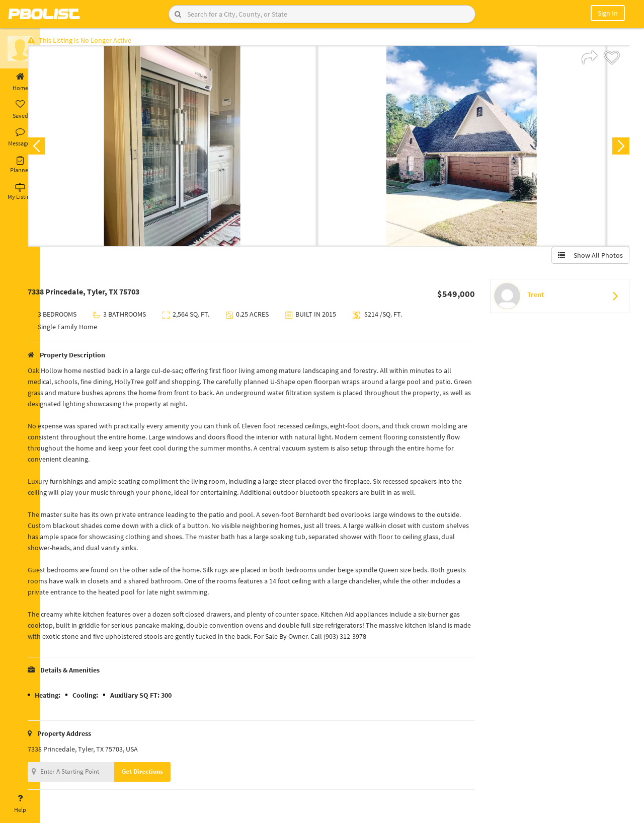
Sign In (608, 13)
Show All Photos (587, 258)
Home (20, 82)
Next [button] (618, 149)
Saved (20, 110)
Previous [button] (56, 149)
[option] (192, 149)
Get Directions (163, 774)
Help (20, 804)
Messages (20, 137)
